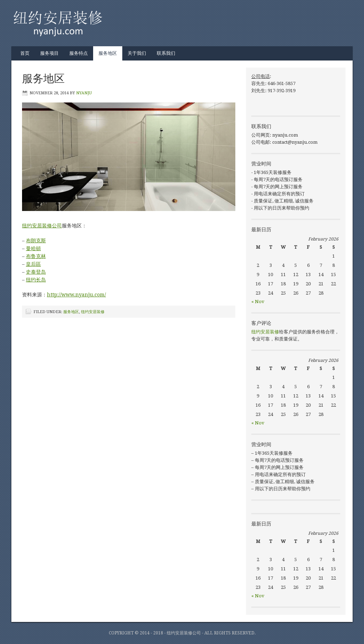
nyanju (84, 93)
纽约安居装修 (93, 312)
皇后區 (33, 264)
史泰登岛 (36, 272)
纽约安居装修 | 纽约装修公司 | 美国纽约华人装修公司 (175, 23)
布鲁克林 (36, 256)
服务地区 (108, 53)
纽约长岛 (36, 280)
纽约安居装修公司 (42, 226)
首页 (25, 53)
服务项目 (49, 53)
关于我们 (137, 53)
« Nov (258, 302)
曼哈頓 (33, 248)
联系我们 (166, 53)
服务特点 (79, 53)
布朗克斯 (36, 241)
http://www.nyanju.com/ (76, 295)
